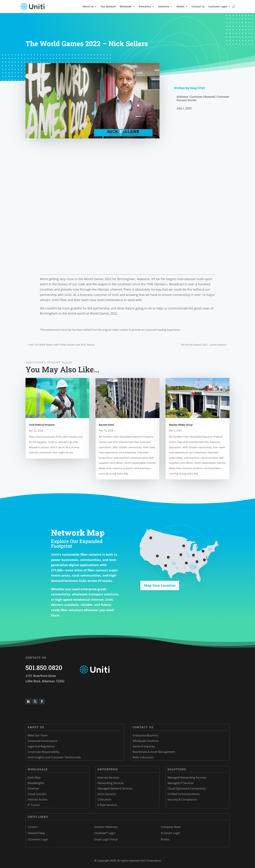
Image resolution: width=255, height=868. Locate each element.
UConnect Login (38, 839)
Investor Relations (106, 827)
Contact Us (198, 6)
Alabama (182, 97)
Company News (171, 827)
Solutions (164, 6)
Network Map (36, 833)
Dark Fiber (34, 778)
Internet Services (108, 778)
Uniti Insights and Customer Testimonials (54, 757)
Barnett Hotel (106, 425)
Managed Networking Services (187, 778)
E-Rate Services (107, 805)
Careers (33, 827)
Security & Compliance (182, 799)
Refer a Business (143, 757)
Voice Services (107, 794)
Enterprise (145, 6)
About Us (88, 6)
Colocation (104, 799)
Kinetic (180, 6)
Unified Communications (184, 794)
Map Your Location (160, 585)
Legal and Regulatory (41, 746)
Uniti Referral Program (42, 425)
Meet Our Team (38, 735)
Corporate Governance (42, 741)
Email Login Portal (106, 839)
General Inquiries (144, 746)
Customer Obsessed (202, 97)
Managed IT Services (181, 783)
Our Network (108, 6)
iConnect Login (170, 833)
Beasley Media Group (181, 425)
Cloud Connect (37, 794)
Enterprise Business (145, 735)
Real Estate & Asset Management (154, 752)
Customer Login (218, 6)
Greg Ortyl (197, 88)
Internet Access (37, 799)
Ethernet (33, 788)
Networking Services (111, 783)
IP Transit (34, 805)
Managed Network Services (115, 788)
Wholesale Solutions (146, 741)
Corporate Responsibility (44, 752)
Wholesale (126, 6)
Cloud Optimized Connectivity (187, 788)
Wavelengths (36, 783)
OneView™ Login (105, 833)
